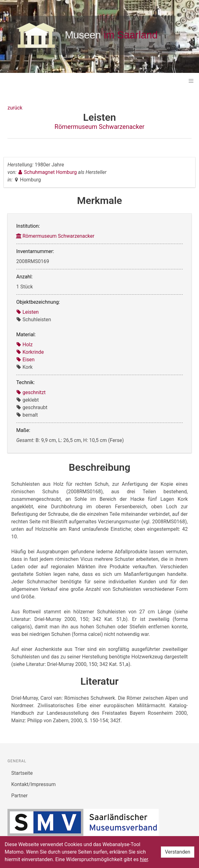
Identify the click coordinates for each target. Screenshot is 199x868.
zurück (15, 108)
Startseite (22, 773)
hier (144, 859)
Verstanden (178, 852)
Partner (20, 796)
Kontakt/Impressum (33, 784)
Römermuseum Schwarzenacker (100, 127)
